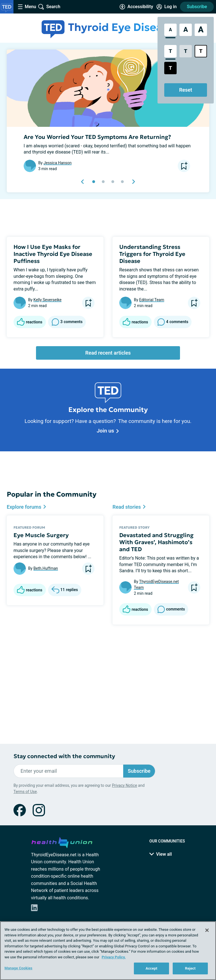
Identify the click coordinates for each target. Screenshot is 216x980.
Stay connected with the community (64, 756)
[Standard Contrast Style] (170, 51)
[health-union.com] (62, 842)
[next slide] (133, 182)
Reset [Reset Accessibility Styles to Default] (186, 90)
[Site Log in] (166, 7)
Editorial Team (152, 300)
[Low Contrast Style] (186, 51)
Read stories (129, 507)
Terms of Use (25, 792)
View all (161, 854)
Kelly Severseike (48, 300)
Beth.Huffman (46, 568)
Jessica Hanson (58, 163)
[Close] (207, 930)
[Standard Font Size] (170, 30)
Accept (152, 968)
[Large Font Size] (186, 30)
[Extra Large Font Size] (201, 30)
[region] (108, 951)
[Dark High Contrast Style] (170, 68)
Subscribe (197, 7)
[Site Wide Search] (49, 7)
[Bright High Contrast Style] (201, 51)
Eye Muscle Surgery (41, 535)
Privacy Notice (124, 785)
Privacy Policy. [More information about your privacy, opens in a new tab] (114, 957)
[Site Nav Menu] (27, 7)
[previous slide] (83, 182)
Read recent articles (108, 353)
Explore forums (27, 507)
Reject (190, 968)
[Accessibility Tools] (136, 7)
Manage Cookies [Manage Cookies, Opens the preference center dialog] (18, 968)
